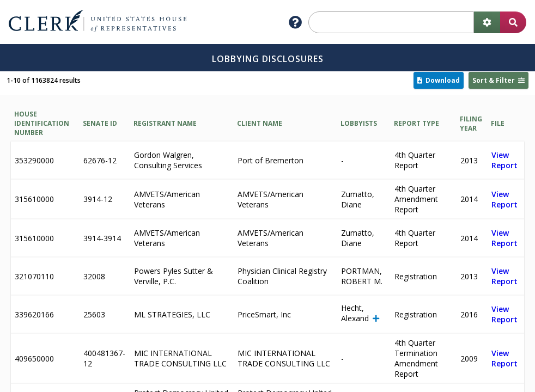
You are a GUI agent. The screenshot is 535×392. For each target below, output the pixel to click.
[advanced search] (487, 22)
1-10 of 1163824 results (44, 80)
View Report (504, 160)
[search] (391, 22)
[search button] (513, 22)
